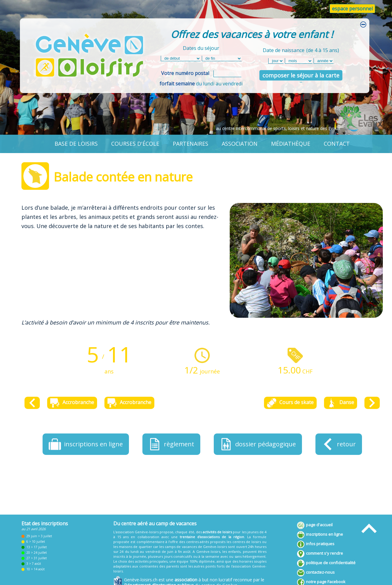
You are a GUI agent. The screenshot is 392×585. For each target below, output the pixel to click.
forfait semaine (177, 84)
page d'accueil (315, 525)
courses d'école (135, 144)
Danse (341, 403)
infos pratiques (316, 544)
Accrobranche (72, 403)
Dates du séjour (201, 48)
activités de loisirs (217, 532)
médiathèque (291, 144)
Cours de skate (290, 403)
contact (337, 144)
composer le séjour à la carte (301, 75)
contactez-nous (316, 573)
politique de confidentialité (326, 563)
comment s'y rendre (320, 554)
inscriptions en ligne (320, 535)
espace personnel (352, 9)
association (240, 144)
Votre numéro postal (185, 73)
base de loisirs (76, 144)
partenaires (190, 144)
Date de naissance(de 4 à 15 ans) (301, 49)
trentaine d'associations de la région (212, 537)
